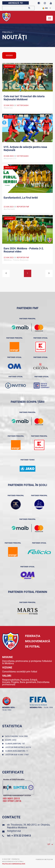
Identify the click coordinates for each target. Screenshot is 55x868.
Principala (7, 32)
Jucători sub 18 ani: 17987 (17, 755)
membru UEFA (8, 708)
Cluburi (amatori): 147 (15, 744)
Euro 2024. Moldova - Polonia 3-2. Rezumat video (24, 250)
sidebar (9, 55)
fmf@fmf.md (14, 831)
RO (45, 8)
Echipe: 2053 (11, 740)
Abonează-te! (16, 3)
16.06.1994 (48, 708)
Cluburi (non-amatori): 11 (17, 751)
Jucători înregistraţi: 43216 (18, 747)
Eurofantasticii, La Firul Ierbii (21, 198)
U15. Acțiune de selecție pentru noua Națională (25, 148)
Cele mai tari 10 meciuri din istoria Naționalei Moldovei (24, 98)
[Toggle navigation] (50, 18)
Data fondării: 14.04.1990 (17, 736)
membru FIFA (36, 708)
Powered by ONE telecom (44, 860)
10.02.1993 (7, 710)
